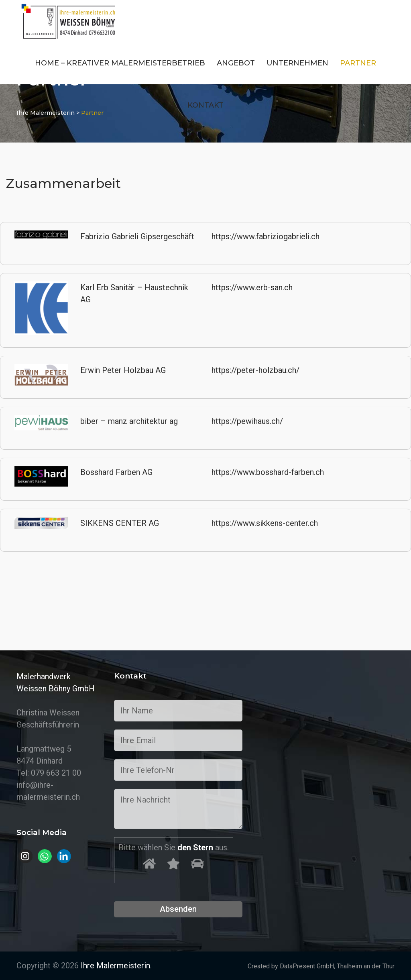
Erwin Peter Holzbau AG (123, 370)
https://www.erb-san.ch (252, 287)
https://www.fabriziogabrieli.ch (266, 236)
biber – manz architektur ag (129, 421)
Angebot (236, 63)
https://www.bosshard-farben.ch (268, 472)
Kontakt (205, 105)
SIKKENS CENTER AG (120, 523)
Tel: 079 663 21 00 (49, 773)
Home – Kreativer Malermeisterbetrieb (120, 63)
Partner (358, 63)
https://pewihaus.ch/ (247, 421)
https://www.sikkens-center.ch (265, 523)
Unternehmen (297, 63)
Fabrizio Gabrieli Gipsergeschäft (137, 236)
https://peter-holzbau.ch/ (255, 370)
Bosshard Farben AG (116, 472)
